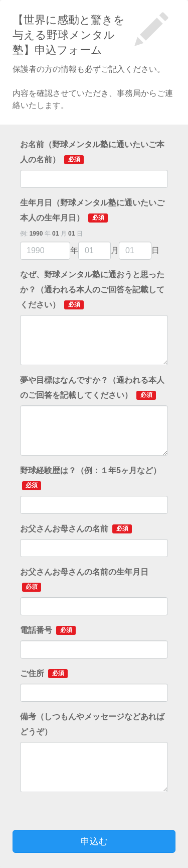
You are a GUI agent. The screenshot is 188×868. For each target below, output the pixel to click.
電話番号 (48, 630)
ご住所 (44, 674)
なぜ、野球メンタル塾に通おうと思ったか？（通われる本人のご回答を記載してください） (92, 290)
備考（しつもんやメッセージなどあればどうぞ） (92, 724)
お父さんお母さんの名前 (76, 529)
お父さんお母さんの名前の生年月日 (84, 580)
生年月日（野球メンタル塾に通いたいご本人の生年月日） (92, 210)
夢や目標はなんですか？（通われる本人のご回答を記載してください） (92, 388)
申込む (94, 841)
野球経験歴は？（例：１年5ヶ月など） (90, 478)
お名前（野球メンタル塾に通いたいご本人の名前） (92, 152)
